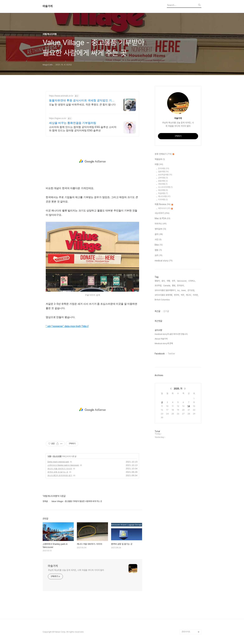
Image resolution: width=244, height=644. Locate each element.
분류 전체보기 (164, 154)
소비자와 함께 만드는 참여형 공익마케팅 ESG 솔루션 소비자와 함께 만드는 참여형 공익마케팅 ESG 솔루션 (83, 129)
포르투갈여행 (165, 175)
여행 (49, 456)
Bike (159, 245)
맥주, (183, 295)
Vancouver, (182, 281)
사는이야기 (162, 213)
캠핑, (174, 286)
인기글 (166, 311)
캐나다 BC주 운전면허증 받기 (60, 475)
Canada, (167, 286)
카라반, (196, 295)
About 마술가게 (161, 339)
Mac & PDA (162, 219)
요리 (158, 255)
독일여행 (163, 193)
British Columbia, (162, 300)
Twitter (171, 354)
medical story (164, 261)
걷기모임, (191, 290)
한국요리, (181, 286)
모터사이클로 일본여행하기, (165, 290)
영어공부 (160, 229)
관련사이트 (186, 632)
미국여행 (163, 200)
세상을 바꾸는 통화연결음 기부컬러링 (73, 123)
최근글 (157, 311)
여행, (169, 281)
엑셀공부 (160, 159)
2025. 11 (178, 389)
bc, (179, 290)
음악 (159, 234)
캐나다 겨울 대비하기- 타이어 (60, 469)
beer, (184, 290)
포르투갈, (158, 286)
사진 (158, 240)
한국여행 (164, 168)
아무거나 (161, 224)
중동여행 (163, 181)
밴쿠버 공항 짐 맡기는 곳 (58, 472)
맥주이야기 (165, 208)
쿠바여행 (163, 184)
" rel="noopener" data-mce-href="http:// (67, 326)
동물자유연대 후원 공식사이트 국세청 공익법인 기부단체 (82, 101)
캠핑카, (157, 281)
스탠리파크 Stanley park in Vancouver (63, 465)
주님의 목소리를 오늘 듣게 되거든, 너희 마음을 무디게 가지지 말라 (76, 570)
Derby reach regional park (58, 462)
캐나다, (189, 295)
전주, (174, 281)
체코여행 (163, 190)
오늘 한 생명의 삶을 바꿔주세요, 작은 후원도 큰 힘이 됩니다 (82, 105)
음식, (163, 281)
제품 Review (164, 204)
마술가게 (48, 6)
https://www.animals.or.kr (61, 96)
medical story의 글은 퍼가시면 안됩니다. (171, 334)
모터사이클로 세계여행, (164, 295)
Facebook (160, 354)
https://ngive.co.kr (58, 118)
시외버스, (192, 281)
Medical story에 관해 (164, 343)
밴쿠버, (177, 295)
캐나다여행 (57, 456)
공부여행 (163, 178)
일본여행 (163, 172)
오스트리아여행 (165, 187)
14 (189, 406)
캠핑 (158, 250)
